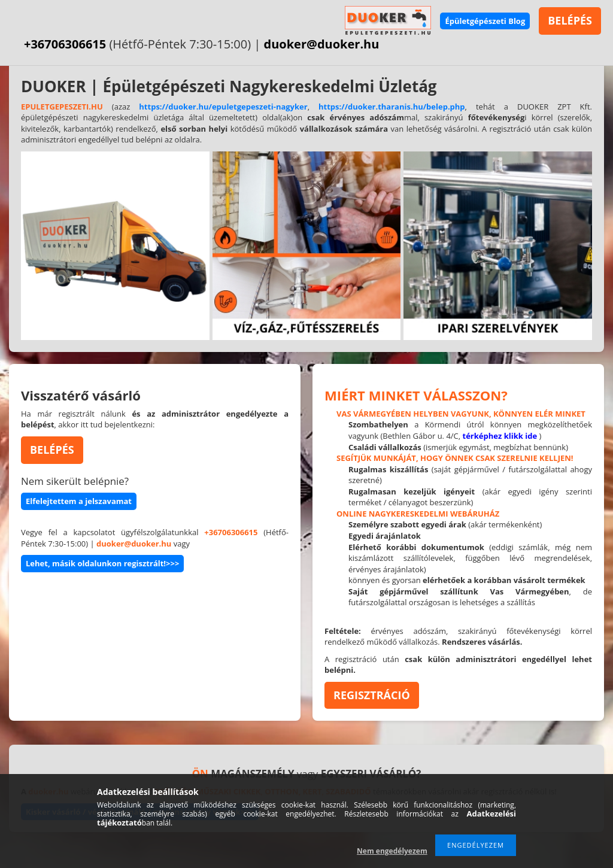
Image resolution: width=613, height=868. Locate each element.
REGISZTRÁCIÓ (372, 695)
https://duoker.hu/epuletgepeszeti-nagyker (223, 107)
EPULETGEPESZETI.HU (62, 107)
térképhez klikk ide (500, 436)
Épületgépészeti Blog (485, 21)
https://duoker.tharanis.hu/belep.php (392, 107)
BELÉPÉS (570, 20)
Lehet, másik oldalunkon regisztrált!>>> (102, 563)
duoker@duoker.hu (322, 44)
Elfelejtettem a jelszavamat (79, 501)
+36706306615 (65, 44)
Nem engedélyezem (392, 851)
